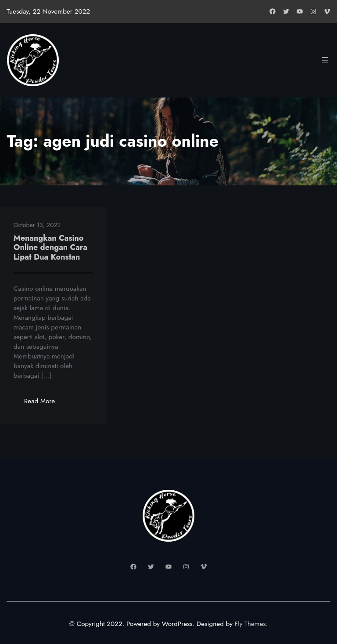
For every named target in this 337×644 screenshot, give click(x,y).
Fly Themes (250, 624)
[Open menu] (325, 60)
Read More (45, 403)
